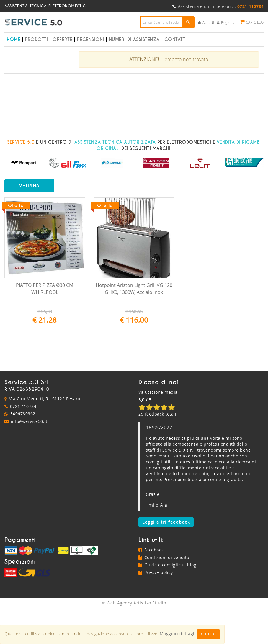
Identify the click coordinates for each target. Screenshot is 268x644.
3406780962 (23, 449)
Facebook (151, 585)
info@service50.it (29, 456)
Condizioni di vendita (164, 592)
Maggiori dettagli (178, 634)
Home (14, 40)
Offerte (62, 40)
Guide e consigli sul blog (167, 600)
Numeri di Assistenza (134, 40)
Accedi (206, 22)
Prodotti (36, 40)
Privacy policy (156, 608)
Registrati (227, 22)
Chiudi (208, 634)
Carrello (252, 22)
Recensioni (91, 40)
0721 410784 (23, 441)
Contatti (176, 40)
